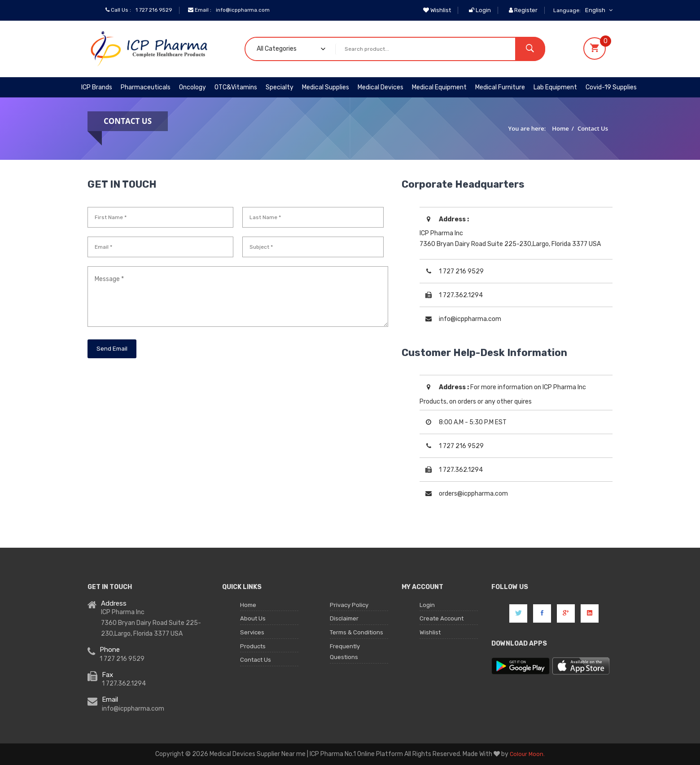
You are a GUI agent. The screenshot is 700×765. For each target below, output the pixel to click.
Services (253, 636)
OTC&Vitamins (236, 87)
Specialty (280, 87)
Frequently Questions (346, 658)
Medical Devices (381, 87)
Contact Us (593, 128)
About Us (253, 621)
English (599, 10)
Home (560, 128)
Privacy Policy (350, 606)
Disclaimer (345, 621)
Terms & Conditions (358, 636)
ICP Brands (97, 87)
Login (480, 10)
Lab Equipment (555, 87)
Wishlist (437, 10)
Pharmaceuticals (146, 87)
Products (254, 652)
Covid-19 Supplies (611, 87)
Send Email (112, 349)
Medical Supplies (326, 87)
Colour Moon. (527, 754)
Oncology (192, 87)
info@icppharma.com (248, 10)
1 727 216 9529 (155, 10)
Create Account (443, 621)
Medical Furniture (500, 87)
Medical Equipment (439, 87)
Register (523, 10)
